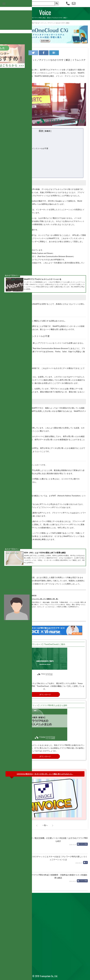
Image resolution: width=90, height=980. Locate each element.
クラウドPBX (83, 844)
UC (86, 862)
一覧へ (45, 825)
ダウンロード (45, 694)
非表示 (47, 131)
